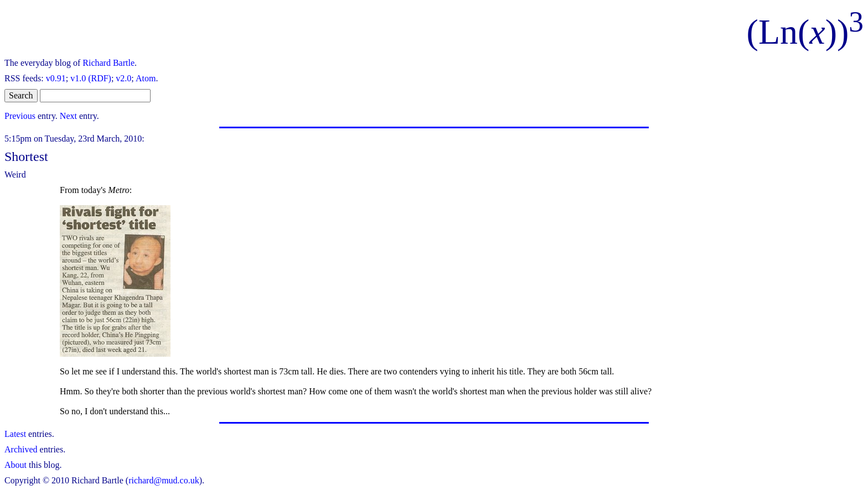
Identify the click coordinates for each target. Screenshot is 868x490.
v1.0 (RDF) (91, 78)
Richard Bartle (108, 63)
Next (68, 116)
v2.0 (123, 78)
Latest (15, 434)
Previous (20, 116)
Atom (146, 78)
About (15, 465)
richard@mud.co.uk (164, 480)
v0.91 (56, 78)
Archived (21, 449)
